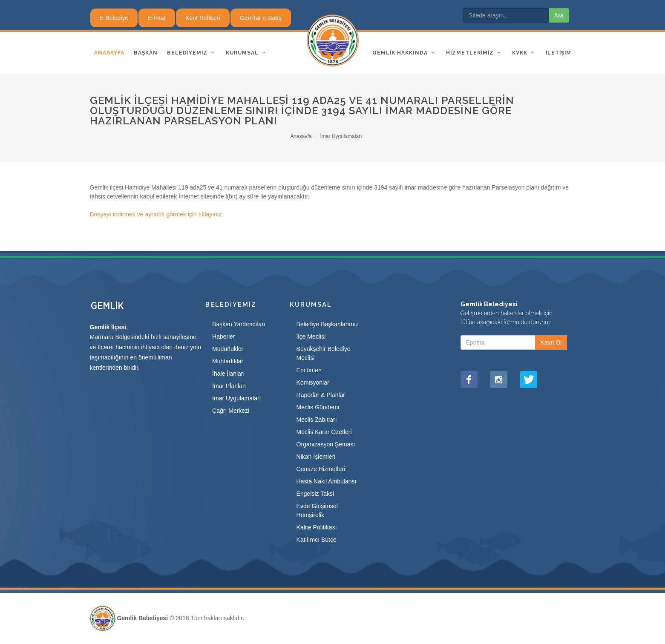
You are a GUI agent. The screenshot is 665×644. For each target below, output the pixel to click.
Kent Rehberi (203, 18)
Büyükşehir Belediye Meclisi (324, 353)
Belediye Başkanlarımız (328, 324)
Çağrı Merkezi (231, 411)
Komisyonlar (313, 382)
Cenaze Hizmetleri (321, 469)
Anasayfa (301, 136)
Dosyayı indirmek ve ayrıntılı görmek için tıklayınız (156, 214)
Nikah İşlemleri (316, 457)
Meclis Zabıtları (317, 420)
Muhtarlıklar (228, 361)
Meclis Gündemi (318, 407)
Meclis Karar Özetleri (324, 432)
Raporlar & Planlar (321, 395)
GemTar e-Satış (261, 18)
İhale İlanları (228, 374)
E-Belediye (114, 18)
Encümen (309, 370)
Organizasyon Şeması (326, 444)
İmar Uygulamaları (341, 136)
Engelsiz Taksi (315, 494)
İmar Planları (229, 386)
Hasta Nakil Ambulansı (327, 481)
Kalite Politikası (317, 527)
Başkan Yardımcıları (239, 324)
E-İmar (157, 18)
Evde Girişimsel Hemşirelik (317, 510)
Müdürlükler (228, 349)
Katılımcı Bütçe (317, 540)
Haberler (224, 336)
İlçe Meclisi (311, 336)
